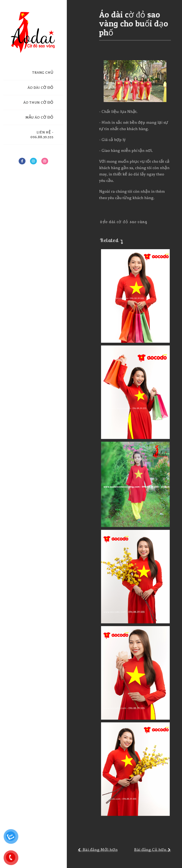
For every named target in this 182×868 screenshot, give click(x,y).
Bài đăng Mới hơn (100, 850)
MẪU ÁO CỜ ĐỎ (40, 118)
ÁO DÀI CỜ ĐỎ (41, 88)
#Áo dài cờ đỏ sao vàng (123, 222)
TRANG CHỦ (43, 73)
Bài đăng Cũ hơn (150, 850)
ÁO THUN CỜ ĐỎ (38, 103)
